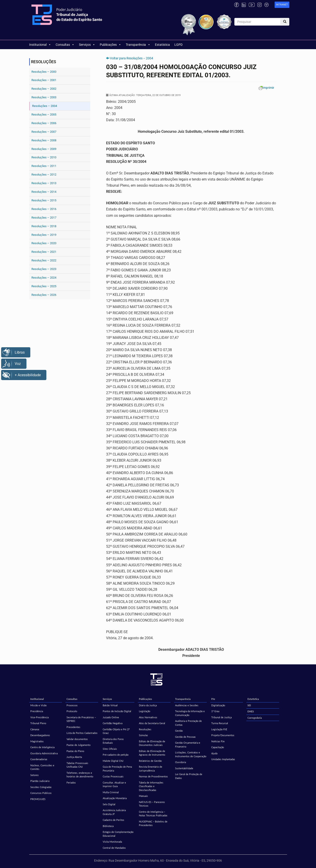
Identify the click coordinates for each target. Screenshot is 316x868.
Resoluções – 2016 (44, 209)
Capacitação (218, 747)
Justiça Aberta (74, 757)
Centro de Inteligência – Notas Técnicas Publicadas (153, 814)
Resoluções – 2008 (44, 140)
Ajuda (214, 753)
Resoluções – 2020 (44, 243)
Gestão (179, 731)
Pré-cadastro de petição (116, 755)
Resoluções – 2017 (44, 218)
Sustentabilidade (184, 768)
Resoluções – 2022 (44, 260)
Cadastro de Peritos (113, 820)
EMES (251, 711)
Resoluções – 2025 (44, 286)
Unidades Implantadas (223, 759)
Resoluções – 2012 (44, 175)
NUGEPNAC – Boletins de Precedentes (153, 823)
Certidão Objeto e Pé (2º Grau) (116, 731)
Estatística (162, 45)
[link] (282, 5)
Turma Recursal (220, 723)
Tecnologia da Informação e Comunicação (190, 713)
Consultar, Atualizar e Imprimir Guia (114, 784)
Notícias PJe (218, 741)
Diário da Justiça (148, 705)
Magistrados (37, 741)
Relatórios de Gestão (150, 761)
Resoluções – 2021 (44, 252)
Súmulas (143, 735)
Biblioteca (108, 826)
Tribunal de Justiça (221, 717)
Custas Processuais (113, 776)
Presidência (37, 711)
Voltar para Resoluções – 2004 (132, 58)
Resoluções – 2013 (44, 183)
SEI (249, 705)
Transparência (138, 45)
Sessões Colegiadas (41, 787)
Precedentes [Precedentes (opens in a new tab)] (73, 727)
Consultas (65, 45)
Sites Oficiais (110, 749)
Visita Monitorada (112, 842)
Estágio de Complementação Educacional (118, 834)
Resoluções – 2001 (44, 80)
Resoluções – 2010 (44, 157)
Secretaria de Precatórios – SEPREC (81, 719)
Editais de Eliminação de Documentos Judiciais (152, 743)
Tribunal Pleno (38, 723)
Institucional (40, 45)
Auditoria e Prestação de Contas (188, 723)
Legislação (145, 711)
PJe (213, 699)
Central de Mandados (114, 848)
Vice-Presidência (39, 717)
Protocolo (72, 711)
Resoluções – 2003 (44, 97)
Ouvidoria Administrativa (44, 753)
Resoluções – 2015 (44, 200)
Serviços (87, 45)
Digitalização (218, 705)
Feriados (71, 782)
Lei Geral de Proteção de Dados (189, 776)
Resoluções (145, 729)
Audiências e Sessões (187, 705)
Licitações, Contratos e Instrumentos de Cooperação (191, 754)
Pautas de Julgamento (78, 745)
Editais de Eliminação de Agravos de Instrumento (152, 753)
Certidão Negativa (113, 723)
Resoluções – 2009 (44, 149)
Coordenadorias (39, 759)
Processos (72, 705)
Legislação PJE (219, 729)
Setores (34, 775)
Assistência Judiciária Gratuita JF (114, 812)
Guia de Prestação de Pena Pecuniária (117, 769)
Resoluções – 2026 (44, 295)
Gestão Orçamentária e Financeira (188, 745)
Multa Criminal (111, 792)
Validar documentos (77, 739)
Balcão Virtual (110, 705)
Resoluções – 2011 (44, 166)
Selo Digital (109, 804)
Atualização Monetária (115, 798)
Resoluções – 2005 (44, 115)
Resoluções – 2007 (44, 132)
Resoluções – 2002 (44, 89)
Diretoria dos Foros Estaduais (113, 741)
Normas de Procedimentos (153, 776)
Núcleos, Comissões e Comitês (42, 767)
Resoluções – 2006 (44, 123)
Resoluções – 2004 (45, 106)
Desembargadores (40, 735)
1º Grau (215, 711)
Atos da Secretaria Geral (152, 723)
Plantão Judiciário (40, 781)
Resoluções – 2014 (44, 192)
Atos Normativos (148, 717)
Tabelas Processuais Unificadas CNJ (77, 765)
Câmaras (35, 729)
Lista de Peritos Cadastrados (82, 733)
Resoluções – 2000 (44, 72)
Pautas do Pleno (75, 751)
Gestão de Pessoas (185, 737)
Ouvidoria (181, 762)
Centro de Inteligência (42, 747)
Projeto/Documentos (223, 735)
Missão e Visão (38, 705)
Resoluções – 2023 (44, 269)
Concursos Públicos (41, 793)
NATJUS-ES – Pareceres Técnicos (152, 804)
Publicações (110, 45)
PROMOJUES (38, 799)
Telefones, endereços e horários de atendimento (80, 775)
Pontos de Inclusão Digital (117, 711)
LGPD (178, 45)
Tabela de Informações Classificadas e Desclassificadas (151, 786)
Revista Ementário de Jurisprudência (151, 769)
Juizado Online (111, 717)
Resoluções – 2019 (44, 235)
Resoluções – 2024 (44, 278)
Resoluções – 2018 (44, 226)
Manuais (143, 796)
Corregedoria (255, 718)
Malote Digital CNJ (113, 761)
